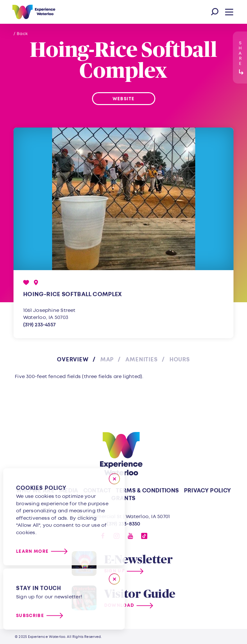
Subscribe (30, 616)
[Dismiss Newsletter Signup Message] (114, 579)
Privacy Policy (208, 491)
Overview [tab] (73, 360)
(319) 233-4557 (39, 325)
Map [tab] (107, 360)
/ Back (21, 34)
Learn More (32, 551)
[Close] (114, 479)
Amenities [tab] (142, 360)
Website (123, 99)
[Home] (34, 12)
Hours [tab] (180, 360)
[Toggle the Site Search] (215, 12)
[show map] (36, 282)
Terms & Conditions (147, 491)
